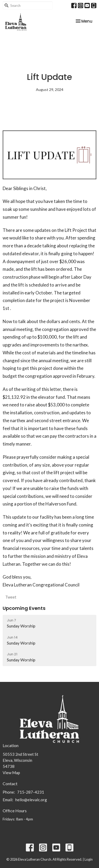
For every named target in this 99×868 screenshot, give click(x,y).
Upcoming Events (24, 608)
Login (89, 859)
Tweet (11, 597)
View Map (11, 773)
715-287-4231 (31, 792)
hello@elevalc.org (31, 800)
